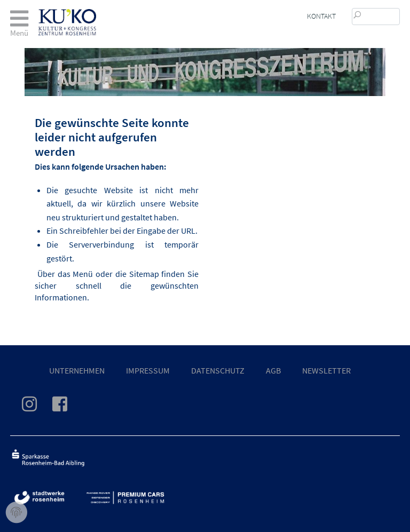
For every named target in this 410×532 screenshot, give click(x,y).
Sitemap (144, 274)
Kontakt (321, 16)
